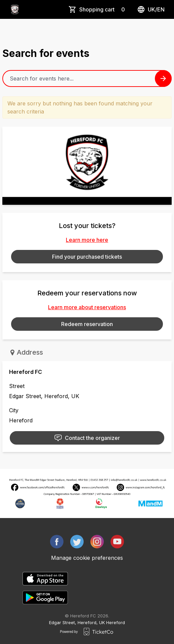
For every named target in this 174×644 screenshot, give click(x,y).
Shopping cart (103, 9)
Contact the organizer (87, 438)
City (14, 410)
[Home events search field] (87, 78)
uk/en (151, 9)
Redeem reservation (87, 324)
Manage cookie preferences (87, 558)
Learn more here (87, 240)
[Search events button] (163, 78)
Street (17, 386)
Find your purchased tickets (87, 257)
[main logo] (15, 9)
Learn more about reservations (87, 307)
